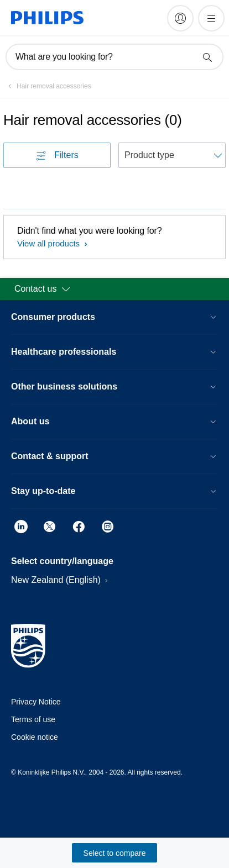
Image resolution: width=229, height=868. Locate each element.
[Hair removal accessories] (47, 86)
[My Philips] (180, 18)
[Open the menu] (211, 18)
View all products (50, 243)
